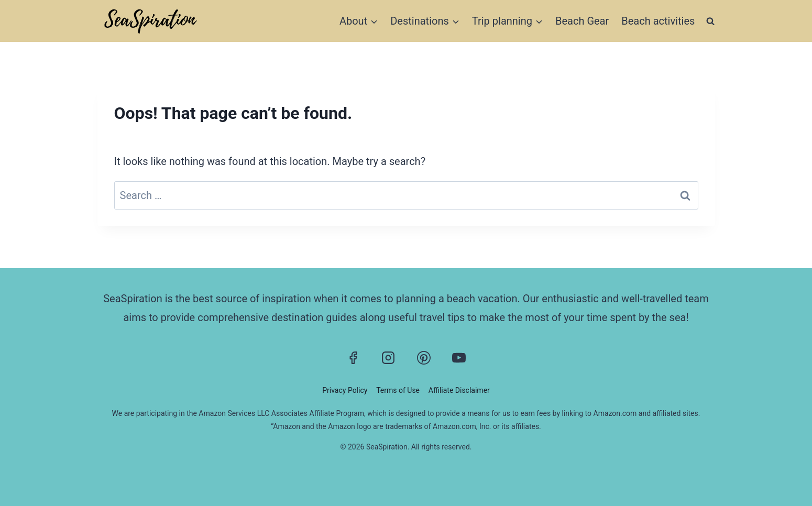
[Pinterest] (424, 358)
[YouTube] (459, 358)
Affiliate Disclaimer (459, 390)
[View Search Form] (710, 21)
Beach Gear (582, 21)
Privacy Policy (345, 390)
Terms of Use (398, 390)
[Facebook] (353, 358)
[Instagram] (388, 358)
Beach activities (658, 21)
